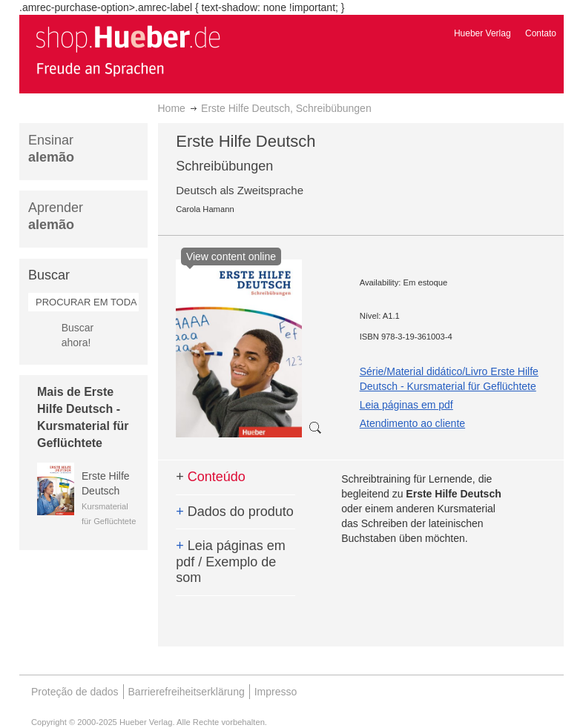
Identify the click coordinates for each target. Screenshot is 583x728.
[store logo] (128, 50)
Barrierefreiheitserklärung (187, 692)
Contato (541, 33)
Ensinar (51, 149)
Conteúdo (211, 477)
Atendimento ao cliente (412, 423)
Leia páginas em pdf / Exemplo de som (231, 562)
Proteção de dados (75, 692)
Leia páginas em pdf (406, 405)
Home (172, 108)
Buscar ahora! (78, 335)
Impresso (276, 692)
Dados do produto (235, 512)
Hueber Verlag (482, 33)
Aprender (56, 216)
